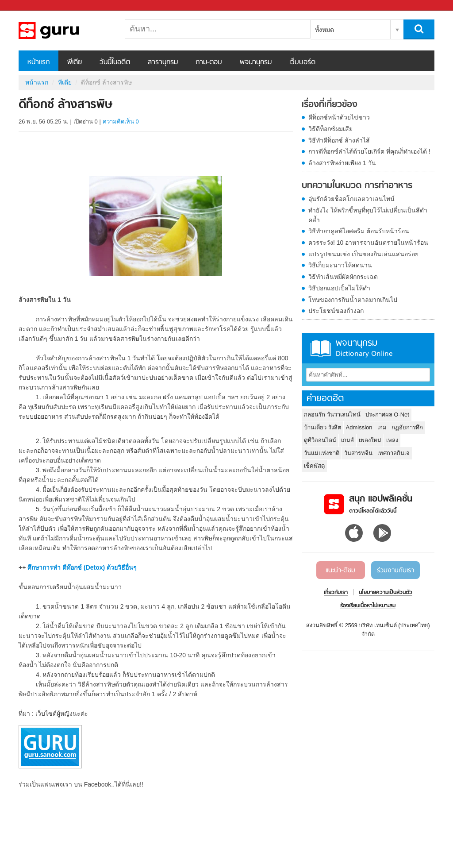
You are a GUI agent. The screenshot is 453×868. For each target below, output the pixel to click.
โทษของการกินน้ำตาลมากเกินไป (353, 300)
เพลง (392, 440)
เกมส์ (347, 440)
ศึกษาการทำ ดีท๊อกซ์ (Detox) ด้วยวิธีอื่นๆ (82, 567)
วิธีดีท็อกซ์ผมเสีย (330, 129)
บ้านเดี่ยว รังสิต (322, 427)
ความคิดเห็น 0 (121, 122)
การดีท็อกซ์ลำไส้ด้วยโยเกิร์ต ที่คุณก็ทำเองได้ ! (369, 151)
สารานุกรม (163, 62)
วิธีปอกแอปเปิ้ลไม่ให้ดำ (339, 288)
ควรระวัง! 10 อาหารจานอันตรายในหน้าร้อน (368, 243)
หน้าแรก (38, 62)
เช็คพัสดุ (314, 466)
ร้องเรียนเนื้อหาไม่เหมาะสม (368, 606)
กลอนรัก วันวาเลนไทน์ (332, 415)
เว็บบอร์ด (302, 62)
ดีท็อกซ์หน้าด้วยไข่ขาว (339, 117)
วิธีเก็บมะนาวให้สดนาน (340, 265)
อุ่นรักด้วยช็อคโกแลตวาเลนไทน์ (351, 199)
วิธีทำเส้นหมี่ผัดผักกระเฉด (343, 277)
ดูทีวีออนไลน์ (320, 440)
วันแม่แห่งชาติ (322, 453)
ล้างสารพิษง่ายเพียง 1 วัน (342, 163)
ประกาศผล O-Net (387, 415)
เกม (382, 427)
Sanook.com (27, 6)
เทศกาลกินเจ (393, 453)
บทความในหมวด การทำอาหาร (357, 186)
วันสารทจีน (358, 453)
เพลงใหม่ (370, 440)
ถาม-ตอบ (209, 62)
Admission (359, 427)
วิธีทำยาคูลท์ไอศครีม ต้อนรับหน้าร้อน (359, 231)
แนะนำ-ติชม (340, 571)
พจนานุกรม (256, 62)
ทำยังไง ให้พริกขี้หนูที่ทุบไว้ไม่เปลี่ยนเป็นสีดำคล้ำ (368, 215)
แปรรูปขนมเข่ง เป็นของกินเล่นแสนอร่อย (363, 254)
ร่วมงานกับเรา (395, 571)
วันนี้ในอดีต (115, 62)
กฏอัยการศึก (407, 427)
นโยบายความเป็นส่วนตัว (386, 593)
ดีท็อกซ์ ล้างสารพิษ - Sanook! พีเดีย (65, 31)
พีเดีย (75, 62)
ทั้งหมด (324, 30)
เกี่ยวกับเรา (336, 593)
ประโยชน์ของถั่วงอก (336, 311)
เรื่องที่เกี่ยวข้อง (330, 105)
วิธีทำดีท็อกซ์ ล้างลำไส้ (339, 140)
